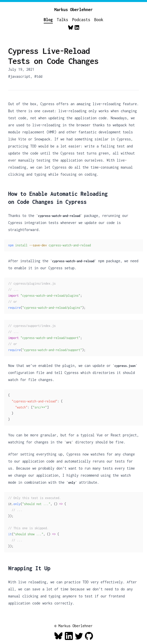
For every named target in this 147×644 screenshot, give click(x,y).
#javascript (19, 76)
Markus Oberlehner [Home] (73, 10)
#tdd (38, 76)
